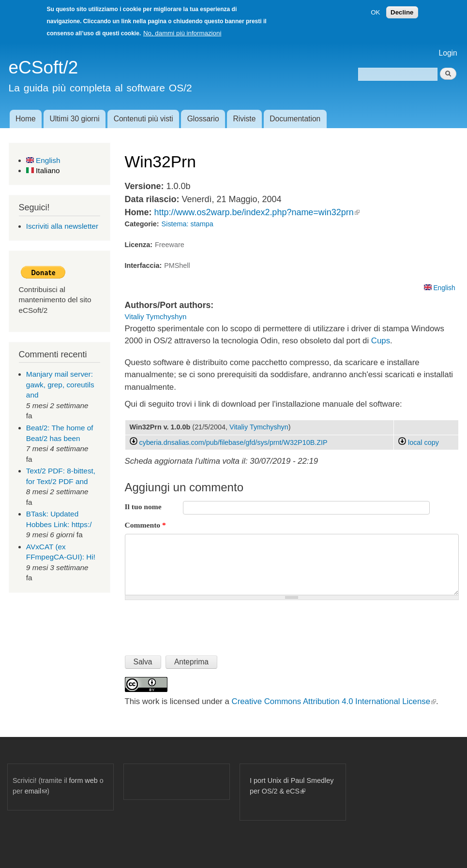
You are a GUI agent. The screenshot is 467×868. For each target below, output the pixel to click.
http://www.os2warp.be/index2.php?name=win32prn (256, 212)
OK (375, 12)
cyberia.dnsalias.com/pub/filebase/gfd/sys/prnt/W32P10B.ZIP (233, 442)
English (43, 160)
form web (83, 780)
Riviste (245, 119)
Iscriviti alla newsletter (62, 226)
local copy (419, 442)
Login (448, 53)
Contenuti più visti (143, 119)
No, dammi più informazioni (182, 33)
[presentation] (198, 624)
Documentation (295, 119)
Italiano (43, 170)
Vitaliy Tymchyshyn (156, 316)
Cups (381, 341)
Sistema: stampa (188, 224)
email (36, 791)
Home (26, 119)
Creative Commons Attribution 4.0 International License (334, 701)
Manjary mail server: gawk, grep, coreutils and (60, 384)
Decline (402, 12)
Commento (145, 525)
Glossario (203, 119)
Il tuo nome (143, 507)
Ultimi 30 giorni (75, 119)
